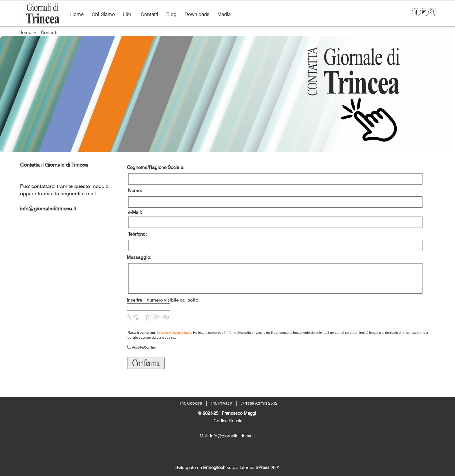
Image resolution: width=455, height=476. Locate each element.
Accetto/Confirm (144, 347)
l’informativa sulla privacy (173, 332)
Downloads (197, 14)
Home (77, 14)
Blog (171, 14)
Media (224, 14)
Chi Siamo (103, 14)
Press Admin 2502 (259, 403)
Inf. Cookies (191, 403)
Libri (128, 14)
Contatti (149, 14)
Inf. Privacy (222, 403)
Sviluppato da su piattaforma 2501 (228, 467)
